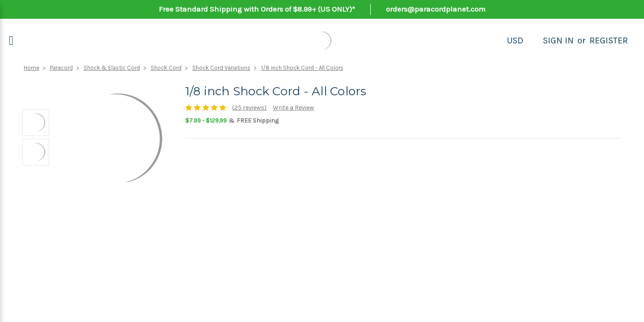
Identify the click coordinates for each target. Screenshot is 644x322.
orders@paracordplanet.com (436, 9)
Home (32, 68)
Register (609, 40)
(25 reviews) (249, 108)
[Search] (533, 41)
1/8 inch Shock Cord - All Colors (302, 68)
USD (515, 40)
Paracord (61, 68)
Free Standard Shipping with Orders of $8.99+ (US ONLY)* (257, 9)
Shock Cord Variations (221, 68)
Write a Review (293, 108)
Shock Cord (166, 68)
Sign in (558, 40)
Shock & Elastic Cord (112, 68)
